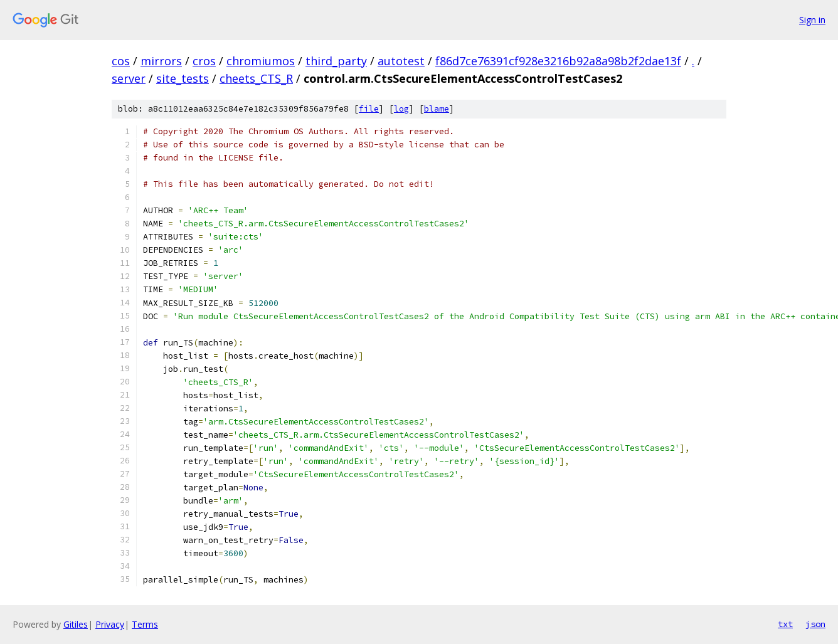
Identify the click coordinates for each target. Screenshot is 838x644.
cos (121, 61)
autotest (401, 61)
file (369, 109)
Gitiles (76, 624)
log (401, 109)
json (815, 624)
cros (204, 61)
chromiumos (261, 61)
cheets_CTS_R (256, 78)
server (129, 78)
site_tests (183, 78)
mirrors (161, 61)
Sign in (812, 20)
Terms (145, 624)
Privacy (110, 624)
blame (437, 109)
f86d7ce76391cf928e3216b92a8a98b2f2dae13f (558, 61)
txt (785, 624)
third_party (336, 61)
